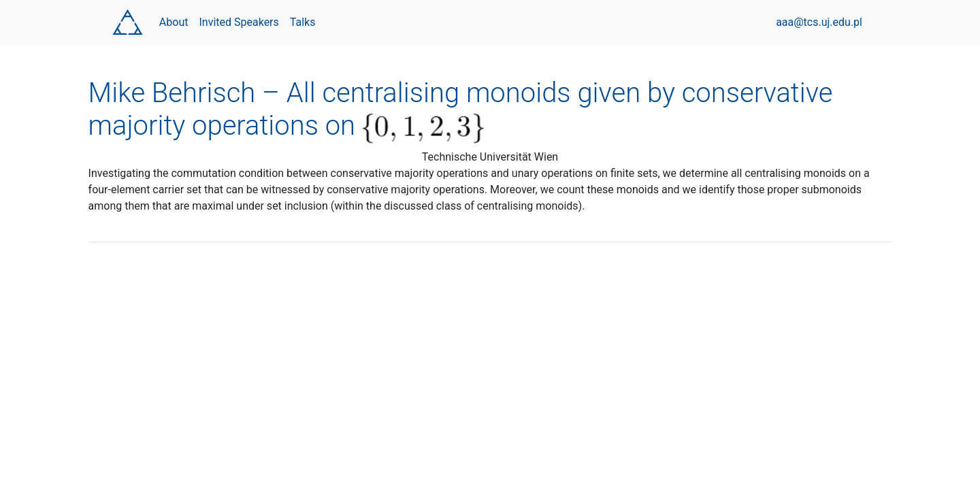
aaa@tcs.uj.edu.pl (819, 22)
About (174, 22)
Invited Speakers (239, 22)
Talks (303, 22)
